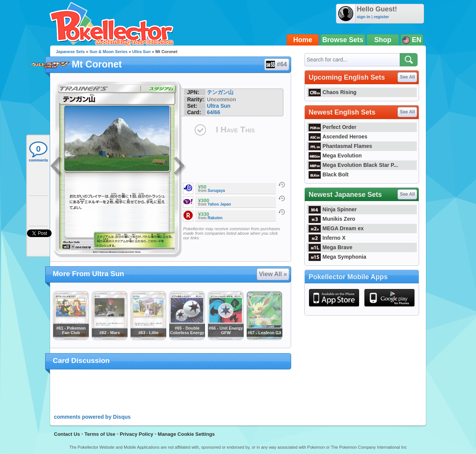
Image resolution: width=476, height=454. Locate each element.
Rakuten (215, 218)
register (381, 17)
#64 (276, 64)
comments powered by (92, 417)
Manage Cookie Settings (186, 434)
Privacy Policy (137, 434)
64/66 (214, 112)
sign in (363, 17)
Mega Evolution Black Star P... (353, 165)
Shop (383, 40)
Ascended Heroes (338, 137)
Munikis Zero (332, 219)
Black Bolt (329, 174)
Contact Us (67, 434)
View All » (273, 274)
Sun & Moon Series (109, 52)
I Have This (235, 130)
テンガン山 (220, 92)
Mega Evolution (335, 156)
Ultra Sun (141, 52)
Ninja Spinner (333, 209)
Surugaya (216, 191)
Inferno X (327, 238)
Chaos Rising (333, 92)
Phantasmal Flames (340, 146)
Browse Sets (343, 40)
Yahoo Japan (219, 204)
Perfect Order (333, 127)
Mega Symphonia (337, 257)
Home (303, 40)
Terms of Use (100, 434)
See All (407, 77)
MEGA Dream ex (336, 228)
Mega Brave (330, 247)
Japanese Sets (70, 52)
